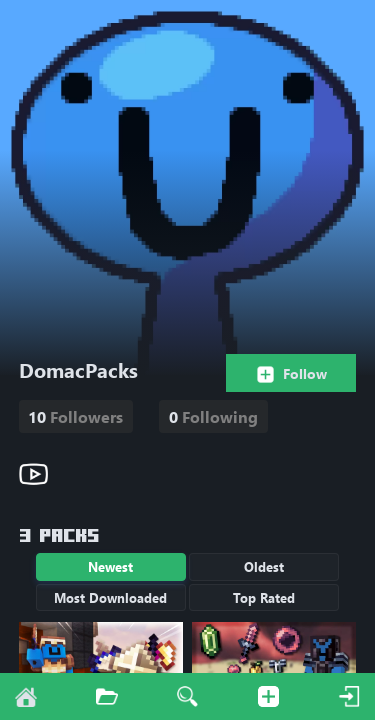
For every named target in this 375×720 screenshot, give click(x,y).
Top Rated (264, 597)
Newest (110, 566)
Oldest (264, 566)
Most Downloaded (110, 597)
